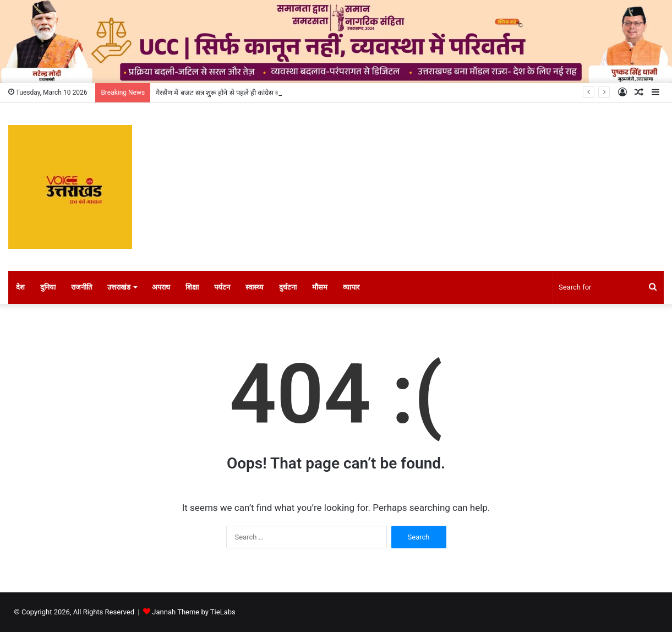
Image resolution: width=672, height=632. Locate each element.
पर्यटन (222, 287)
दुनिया (48, 287)
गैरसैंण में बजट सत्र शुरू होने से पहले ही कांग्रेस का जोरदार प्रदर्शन (238, 93)
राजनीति (81, 287)
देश (20, 287)
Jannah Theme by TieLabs (193, 612)
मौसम (320, 287)
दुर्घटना (288, 287)
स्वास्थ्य (255, 287)
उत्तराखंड (119, 287)
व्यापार (351, 287)
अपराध (161, 287)
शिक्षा (192, 287)
